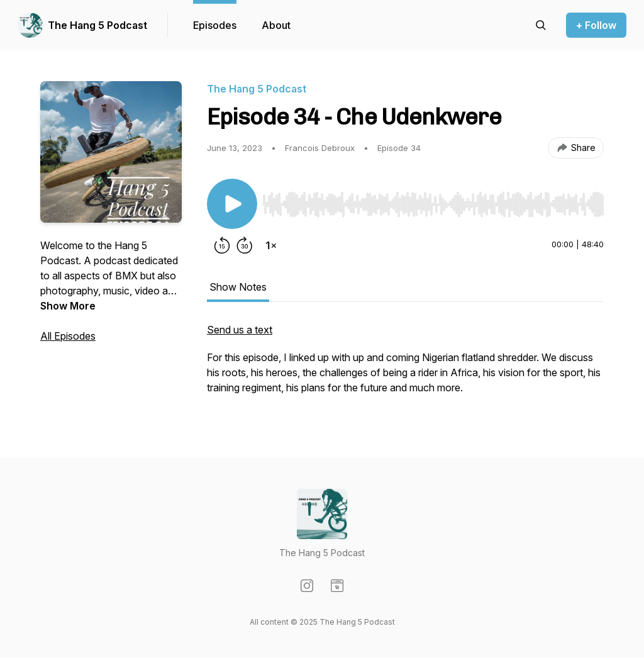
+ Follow (596, 25)
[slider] (433, 204)
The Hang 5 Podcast (97, 25)
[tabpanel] (405, 365)
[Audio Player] (433, 201)
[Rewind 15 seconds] (222, 245)
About (276, 25)
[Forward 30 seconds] (245, 245)
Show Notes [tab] (238, 287)
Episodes (215, 25)
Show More (68, 306)
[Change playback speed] (271, 245)
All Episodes (68, 336)
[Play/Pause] (232, 204)
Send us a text (240, 330)
